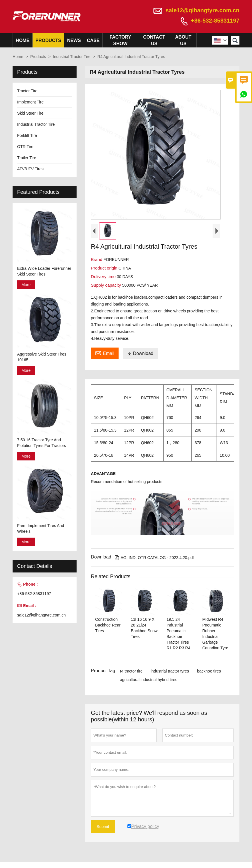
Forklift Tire (27, 135)
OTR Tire (25, 147)
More (26, 285)
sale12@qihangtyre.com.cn (202, 10)
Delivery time (104, 277)
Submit (103, 827)
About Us (183, 40)
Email (105, 353)
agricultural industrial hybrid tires (149, 680)
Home (23, 40)
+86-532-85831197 (215, 21)
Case (93, 40)
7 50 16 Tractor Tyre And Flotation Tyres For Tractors (42, 443)
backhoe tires (209, 671)
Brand (97, 259)
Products (48, 40)
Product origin (105, 268)
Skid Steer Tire (30, 113)
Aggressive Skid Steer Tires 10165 (42, 357)
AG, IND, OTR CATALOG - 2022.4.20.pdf (154, 558)
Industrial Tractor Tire (72, 57)
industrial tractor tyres (170, 671)
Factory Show (120, 40)
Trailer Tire (27, 158)
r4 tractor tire (131, 671)
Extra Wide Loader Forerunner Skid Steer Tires (44, 271)
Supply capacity (106, 285)
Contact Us (154, 40)
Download (140, 353)
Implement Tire (30, 102)
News (74, 40)
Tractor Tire (27, 91)
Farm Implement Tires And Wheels (41, 528)
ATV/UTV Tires (30, 169)
